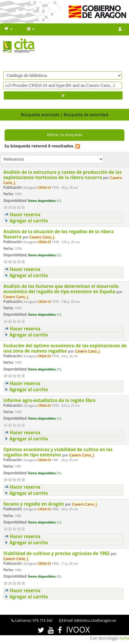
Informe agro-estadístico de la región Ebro (50, 400)
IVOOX (78, 630)
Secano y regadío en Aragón (34, 504)
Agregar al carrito (29, 221)
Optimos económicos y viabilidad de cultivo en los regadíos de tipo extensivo (58, 452)
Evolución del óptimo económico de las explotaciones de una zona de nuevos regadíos (65, 348)
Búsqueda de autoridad (86, 115)
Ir (63, 95)
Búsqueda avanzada (40, 115)
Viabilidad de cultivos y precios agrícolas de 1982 (57, 553)
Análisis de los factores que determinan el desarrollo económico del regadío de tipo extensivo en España (61, 289)
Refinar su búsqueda (64, 135)
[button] (8, 29)
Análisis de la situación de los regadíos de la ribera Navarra (58, 234)
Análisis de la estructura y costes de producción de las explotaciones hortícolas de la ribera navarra (62, 175)
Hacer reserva (25, 215)
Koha (124, 638)
